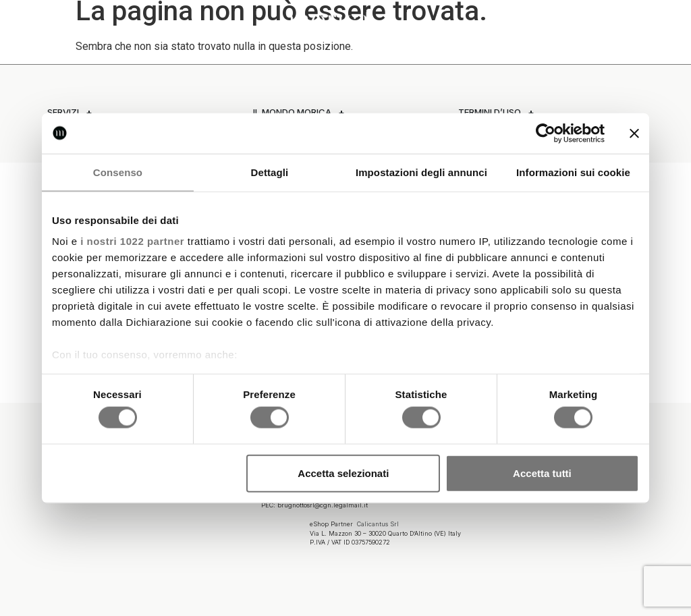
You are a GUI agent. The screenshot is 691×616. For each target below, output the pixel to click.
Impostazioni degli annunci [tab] (421, 172)
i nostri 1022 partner (132, 241)
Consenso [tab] (118, 172)
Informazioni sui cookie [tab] (573, 172)
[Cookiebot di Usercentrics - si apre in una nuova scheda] (546, 133)
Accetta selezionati (343, 473)
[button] (24, 22)
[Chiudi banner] (634, 133)
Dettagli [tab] (270, 172)
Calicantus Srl (378, 523)
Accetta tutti (542, 473)
